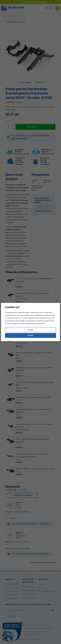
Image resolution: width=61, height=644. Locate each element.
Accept (30, 335)
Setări (31, 330)
